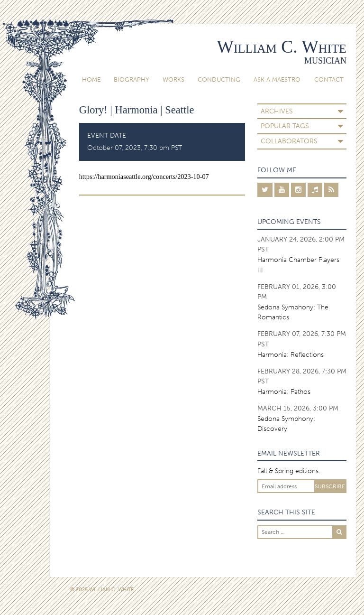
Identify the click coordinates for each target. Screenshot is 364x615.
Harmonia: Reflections (291, 355)
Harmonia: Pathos (284, 392)
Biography (131, 79)
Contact (329, 79)
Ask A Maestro (277, 79)
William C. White (282, 47)
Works (173, 79)
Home (91, 79)
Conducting (219, 79)
